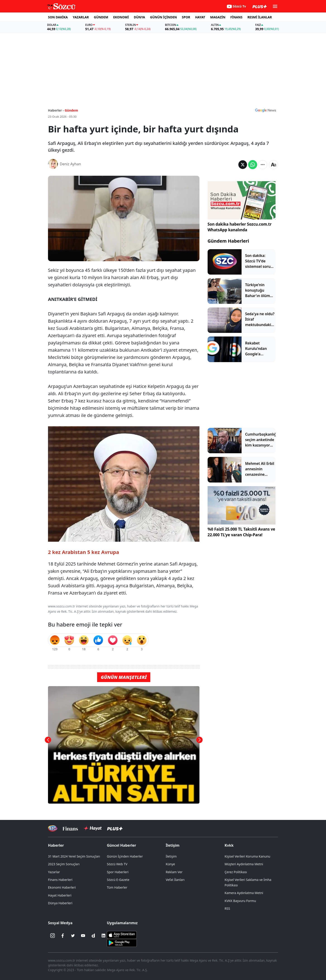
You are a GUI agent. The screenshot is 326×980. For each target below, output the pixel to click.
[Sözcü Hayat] (92, 828)
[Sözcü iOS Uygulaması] (122, 935)
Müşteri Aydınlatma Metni (244, 864)
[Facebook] (63, 936)
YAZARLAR (81, 17)
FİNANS (236, 17)
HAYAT (200, 17)
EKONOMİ (121, 17)
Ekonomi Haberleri (62, 887)
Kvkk (229, 845)
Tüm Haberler (117, 887)
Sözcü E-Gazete (118, 880)
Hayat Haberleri (60, 895)
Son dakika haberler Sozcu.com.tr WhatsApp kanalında (240, 227)
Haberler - (56, 110)
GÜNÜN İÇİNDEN (163, 17)
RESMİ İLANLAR (260, 17)
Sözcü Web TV (117, 864)
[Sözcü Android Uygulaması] (122, 943)
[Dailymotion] (93, 936)
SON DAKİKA (58, 17)
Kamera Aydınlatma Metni (244, 893)
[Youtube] (83, 936)
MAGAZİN (218, 17)
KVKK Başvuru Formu (240, 901)
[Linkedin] (103, 936)
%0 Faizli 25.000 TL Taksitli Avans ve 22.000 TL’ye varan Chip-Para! (241, 532)
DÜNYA (139, 17)
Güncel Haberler (121, 845)
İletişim (173, 845)
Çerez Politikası (236, 872)
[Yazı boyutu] (273, 165)
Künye (170, 864)
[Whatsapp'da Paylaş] (253, 165)
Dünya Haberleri (60, 903)
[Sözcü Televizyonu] (53, 828)
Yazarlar (54, 872)
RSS (227, 908)
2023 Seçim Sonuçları (64, 864)
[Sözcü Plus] (115, 828)
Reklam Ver (174, 872)
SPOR (186, 17)
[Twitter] (73, 936)
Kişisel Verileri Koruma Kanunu (247, 856)
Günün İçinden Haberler (125, 856)
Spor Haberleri (118, 872)
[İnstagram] (53, 936)
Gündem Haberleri (228, 241)
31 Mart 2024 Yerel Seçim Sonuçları (74, 856)
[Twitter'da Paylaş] (243, 165)
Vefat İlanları (175, 880)
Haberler (56, 845)
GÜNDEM (101, 17)
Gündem (71, 110)
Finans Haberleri (60, 880)
